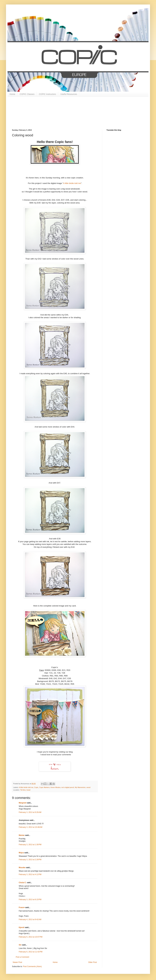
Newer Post (17, 962)
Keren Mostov (55, 787)
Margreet (23, 803)
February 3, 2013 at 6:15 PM (30, 900)
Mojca (21, 853)
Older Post (92, 962)
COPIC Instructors (47, 94)
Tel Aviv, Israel (25, 790)
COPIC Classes (27, 94)
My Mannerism (80, 787)
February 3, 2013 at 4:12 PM (30, 874)
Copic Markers (44, 787)
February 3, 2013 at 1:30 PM (30, 845)
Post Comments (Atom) (32, 966)
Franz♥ (22, 907)
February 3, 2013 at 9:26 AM (30, 812)
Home (12, 94)
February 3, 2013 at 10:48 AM (31, 827)
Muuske (22, 868)
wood (88, 787)
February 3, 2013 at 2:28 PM (30, 860)
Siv (20, 945)
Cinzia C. (23, 883)
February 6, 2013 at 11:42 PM (31, 952)
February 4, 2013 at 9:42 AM (30, 919)
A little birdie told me (72, 183)
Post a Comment (22, 957)
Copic (36, 787)
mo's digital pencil (68, 787)
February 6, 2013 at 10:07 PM (31, 937)
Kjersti (22, 927)
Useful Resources (69, 94)
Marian (22, 835)
